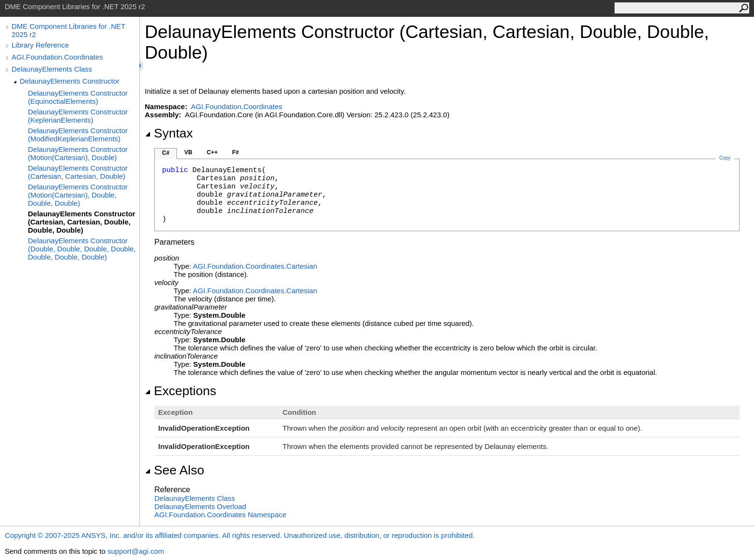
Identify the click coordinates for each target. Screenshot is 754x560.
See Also (175, 470)
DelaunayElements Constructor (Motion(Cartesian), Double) (78, 153)
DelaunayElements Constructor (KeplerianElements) (78, 116)
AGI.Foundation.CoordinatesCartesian (255, 266)
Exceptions (181, 391)
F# (236, 152)
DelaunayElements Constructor (70, 81)
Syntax (169, 133)
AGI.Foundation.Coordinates (57, 57)
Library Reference (40, 45)
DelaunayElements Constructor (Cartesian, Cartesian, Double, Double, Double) (82, 222)
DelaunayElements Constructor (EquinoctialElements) (78, 97)
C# (166, 153)
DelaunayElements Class (52, 69)
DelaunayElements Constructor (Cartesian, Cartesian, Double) (78, 172)
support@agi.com (136, 551)
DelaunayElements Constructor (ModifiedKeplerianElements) (78, 135)
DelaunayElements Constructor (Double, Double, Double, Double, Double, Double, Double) (82, 249)
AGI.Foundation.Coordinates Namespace (220, 515)
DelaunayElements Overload (200, 506)
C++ (212, 152)
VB (188, 152)
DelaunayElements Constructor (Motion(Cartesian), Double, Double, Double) (78, 195)
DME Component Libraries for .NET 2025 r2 (68, 30)
